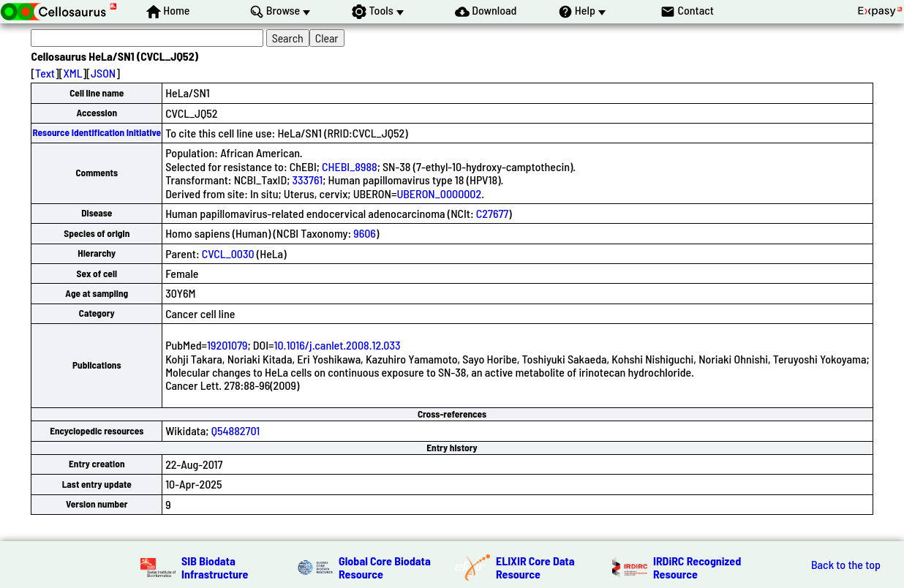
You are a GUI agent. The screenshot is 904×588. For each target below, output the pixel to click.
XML (72, 73)
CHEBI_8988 (350, 166)
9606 (365, 233)
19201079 (227, 345)
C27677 (492, 213)
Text (45, 73)
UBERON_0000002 (439, 193)
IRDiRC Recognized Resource (697, 567)
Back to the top (846, 565)
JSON (103, 73)
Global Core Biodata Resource (385, 567)
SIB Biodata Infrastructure (215, 567)
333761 (308, 180)
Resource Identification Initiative (97, 132)
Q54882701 (236, 430)
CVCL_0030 (228, 253)
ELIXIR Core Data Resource (535, 567)
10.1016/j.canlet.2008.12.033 (338, 345)
